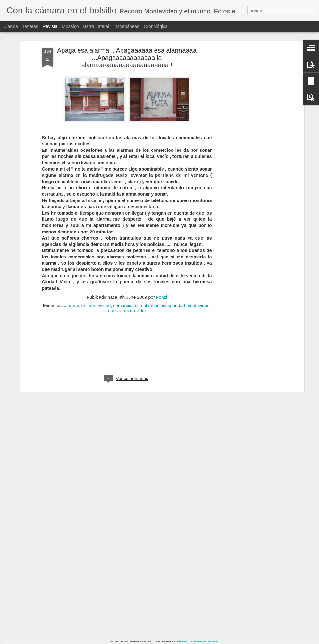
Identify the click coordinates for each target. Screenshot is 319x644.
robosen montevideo (127, 276)
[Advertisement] (247, 115)
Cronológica (156, 26)
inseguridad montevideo (186, 271)
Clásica (11, 26)
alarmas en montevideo (88, 271)
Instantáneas (126, 26)
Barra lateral (96, 26)
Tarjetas (30, 26)
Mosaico (70, 26)
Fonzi (162, 263)
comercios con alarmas (136, 271)
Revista (50, 26)
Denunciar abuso (204, 640)
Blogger (183, 640)
